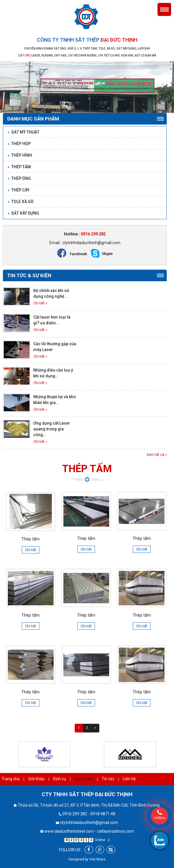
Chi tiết (31, 550)
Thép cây (19, 190)
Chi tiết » (40, 303)
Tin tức (108, 779)
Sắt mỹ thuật (23, 132)
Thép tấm (19, 167)
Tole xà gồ (21, 202)
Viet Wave (97, 859)
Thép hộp (19, 144)
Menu (164, 9)
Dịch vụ (59, 779)
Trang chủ (11, 779)
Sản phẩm (84, 779)
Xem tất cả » (157, 455)
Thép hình (20, 155)
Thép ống (19, 178)
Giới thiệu (36, 779)
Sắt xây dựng (23, 213)
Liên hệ (129, 779)
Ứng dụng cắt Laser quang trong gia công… (52, 429)
